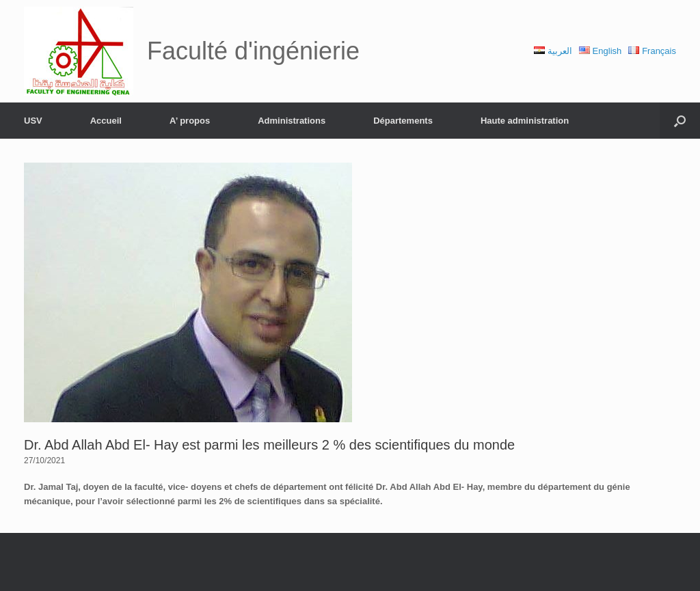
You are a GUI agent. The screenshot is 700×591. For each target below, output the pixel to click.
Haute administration (525, 121)
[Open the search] (680, 121)
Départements (403, 121)
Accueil (106, 121)
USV (33, 121)
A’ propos (190, 121)
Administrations (292, 121)
